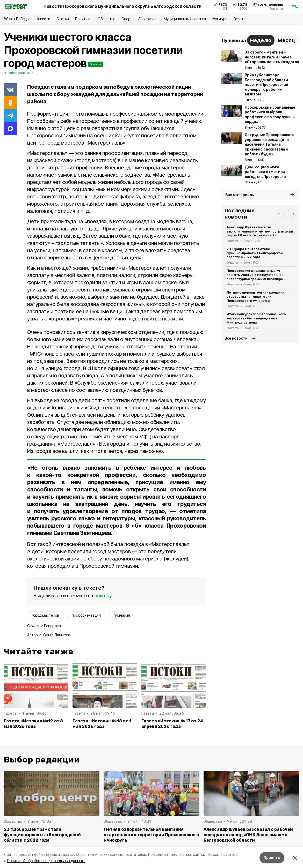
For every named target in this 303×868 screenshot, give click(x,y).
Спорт (127, 19)
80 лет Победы (17, 19)
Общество (106, 19)
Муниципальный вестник (185, 19)
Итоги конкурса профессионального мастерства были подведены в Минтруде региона (256, 318)
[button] (280, 214)
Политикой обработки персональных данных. (46, 861)
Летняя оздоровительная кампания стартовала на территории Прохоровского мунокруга (255, 297)
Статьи (63, 19)
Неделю (261, 40)
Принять (272, 858)
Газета (239, 19)
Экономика (148, 19)
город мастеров (45, 615)
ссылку (103, 596)
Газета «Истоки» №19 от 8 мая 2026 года (34, 724)
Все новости (236, 338)
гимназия (122, 615)
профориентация (86, 615)
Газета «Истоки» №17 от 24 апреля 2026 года (172, 724)
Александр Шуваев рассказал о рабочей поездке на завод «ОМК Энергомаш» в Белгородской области (248, 835)
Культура (220, 19)
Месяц (286, 40)
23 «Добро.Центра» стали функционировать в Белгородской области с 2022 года (255, 253)
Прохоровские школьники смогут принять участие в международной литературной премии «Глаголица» (255, 275)
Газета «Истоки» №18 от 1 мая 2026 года (102, 724)
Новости (43, 19)
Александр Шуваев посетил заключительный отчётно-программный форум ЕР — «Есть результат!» (260, 231)
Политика (83, 19)
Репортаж (53, 626)
